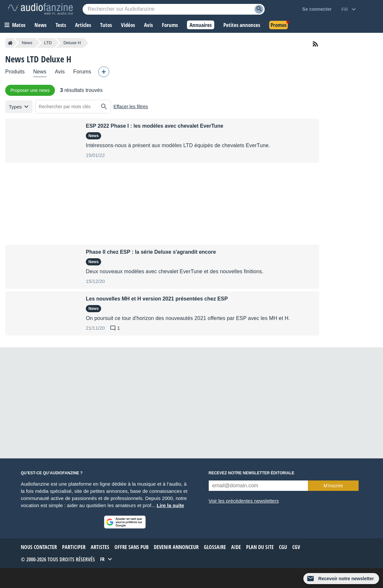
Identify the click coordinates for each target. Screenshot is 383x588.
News (27, 43)
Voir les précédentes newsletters (244, 501)
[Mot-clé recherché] (174, 9)
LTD (48, 43)
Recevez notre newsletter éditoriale (252, 473)
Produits (15, 72)
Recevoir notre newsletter (346, 579)
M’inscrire (333, 486)
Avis (60, 72)
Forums (82, 72)
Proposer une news (30, 90)
